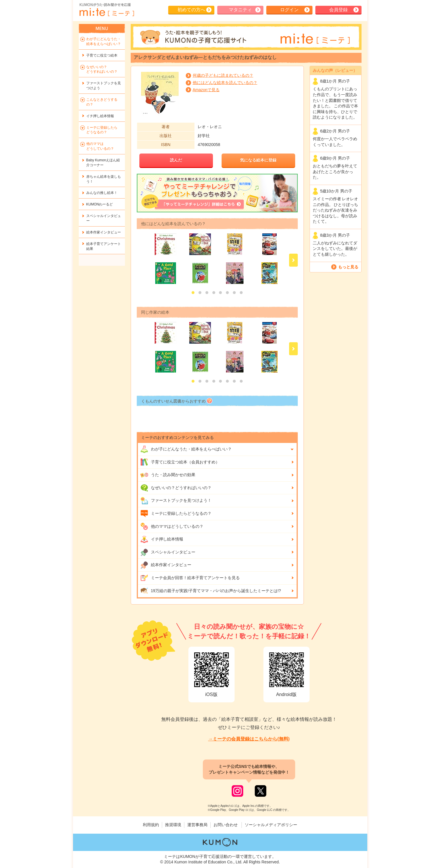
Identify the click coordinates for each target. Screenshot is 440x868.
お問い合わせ (226, 825)
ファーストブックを (104, 86)
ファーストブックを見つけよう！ (176, 501)
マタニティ (240, 10)
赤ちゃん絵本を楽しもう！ (104, 179)
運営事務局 (197, 825)
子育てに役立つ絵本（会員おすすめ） (180, 462)
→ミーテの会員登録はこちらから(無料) (249, 739)
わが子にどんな (186, 449)
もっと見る (348, 267)
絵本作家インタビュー (166, 565)
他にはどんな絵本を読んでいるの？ (225, 83)
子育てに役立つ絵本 (102, 55)
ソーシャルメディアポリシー (271, 825)
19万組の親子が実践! (211, 591)
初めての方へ (191, 10)
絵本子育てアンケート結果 (104, 246)
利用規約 (151, 825)
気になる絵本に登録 (258, 160)
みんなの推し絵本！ (102, 193)
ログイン (289, 10)
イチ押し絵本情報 (162, 539)
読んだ (176, 160)
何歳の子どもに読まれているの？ (223, 75)
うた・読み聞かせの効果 (168, 475)
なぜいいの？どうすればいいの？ (176, 488)
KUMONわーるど (100, 204)
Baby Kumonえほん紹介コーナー (103, 163)
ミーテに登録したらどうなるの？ (176, 514)
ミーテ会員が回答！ (190, 578)
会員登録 (338, 10)
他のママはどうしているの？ (172, 526)
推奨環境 (173, 825)
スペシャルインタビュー (168, 552)
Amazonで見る (206, 90)
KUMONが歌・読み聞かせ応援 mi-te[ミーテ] (106, 10)
